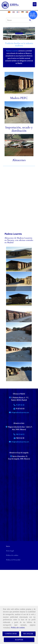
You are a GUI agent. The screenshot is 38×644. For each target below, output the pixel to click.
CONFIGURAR (11, 634)
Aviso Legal (10, 551)
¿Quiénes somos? (19, 37)
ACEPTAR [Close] (19, 640)
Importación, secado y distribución (19, 129)
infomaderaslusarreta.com (20, 412)
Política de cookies (18, 628)
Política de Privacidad (13, 560)
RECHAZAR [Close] (28, 634)
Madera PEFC (19, 98)
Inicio (8, 546)
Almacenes (19, 160)
